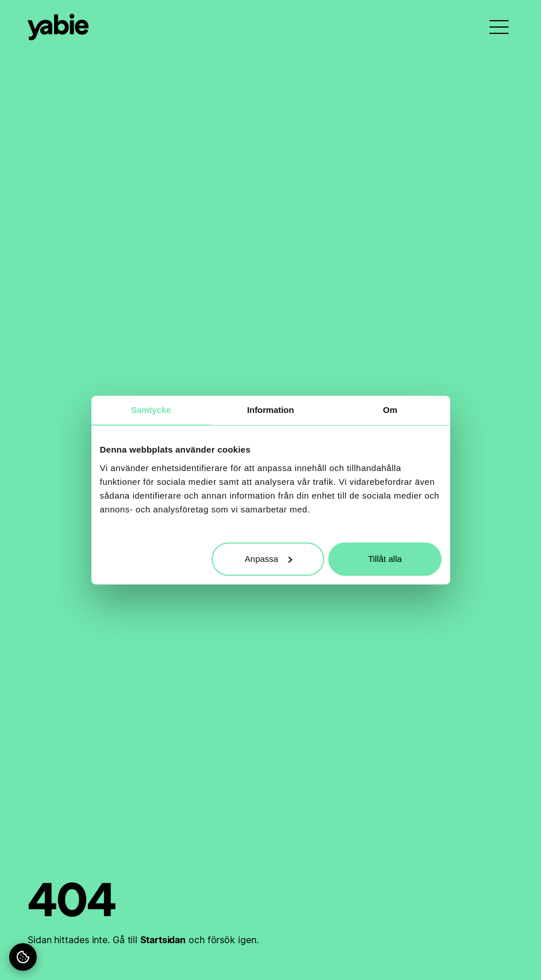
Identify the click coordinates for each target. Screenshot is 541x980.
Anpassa (268, 559)
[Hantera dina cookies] (23, 957)
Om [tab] (390, 410)
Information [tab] (270, 410)
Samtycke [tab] (151, 410)
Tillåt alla (385, 559)
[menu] (499, 27)
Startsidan (163, 940)
